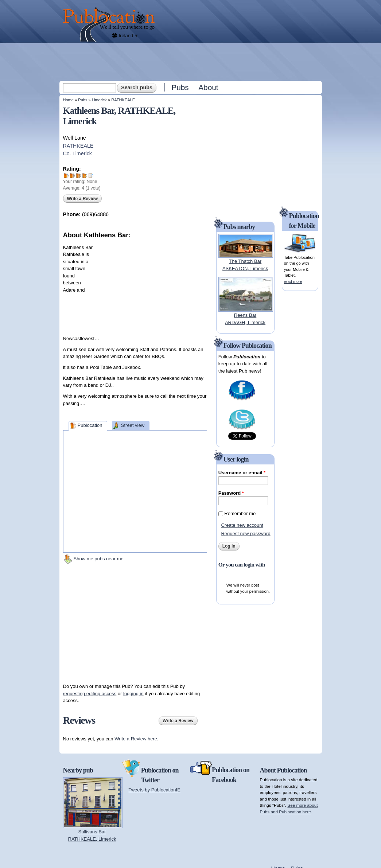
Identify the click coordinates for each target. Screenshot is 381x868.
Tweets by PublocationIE (155, 790)
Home (68, 100)
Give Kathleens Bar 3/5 (79, 176)
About (208, 87)
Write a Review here (136, 739)
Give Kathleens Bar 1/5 (66, 176)
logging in (133, 694)
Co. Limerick (77, 153)
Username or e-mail (242, 473)
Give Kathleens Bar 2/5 (72, 176)
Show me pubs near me (99, 559)
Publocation (90, 425)
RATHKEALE (123, 100)
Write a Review (82, 199)
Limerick (99, 100)
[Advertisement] (191, 62)
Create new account (242, 525)
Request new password (246, 534)
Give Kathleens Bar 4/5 (85, 176)
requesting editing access (90, 694)
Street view (133, 425)
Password (231, 493)
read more (293, 281)
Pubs (180, 87)
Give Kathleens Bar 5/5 (91, 176)
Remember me (240, 513)
